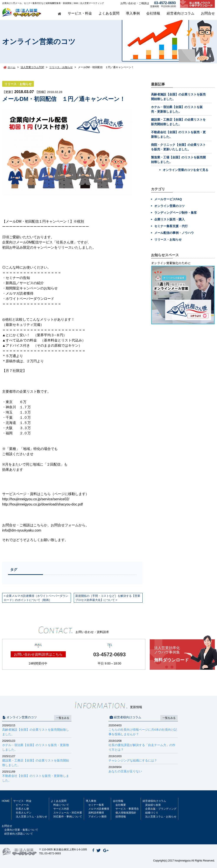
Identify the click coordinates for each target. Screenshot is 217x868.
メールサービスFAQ (168, 199)
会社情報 (153, 13)
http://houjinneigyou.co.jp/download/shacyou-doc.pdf (43, 504)
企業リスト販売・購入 (169, 219)
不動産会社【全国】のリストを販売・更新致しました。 (37, 776)
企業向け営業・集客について (21, 830)
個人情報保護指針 (126, 813)
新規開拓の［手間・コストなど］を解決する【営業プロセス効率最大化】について (108, 598)
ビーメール (22, 805)
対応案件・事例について (68, 817)
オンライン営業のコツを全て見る (186, 170)
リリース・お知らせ (18, 84)
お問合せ (208, 13)
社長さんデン (24, 813)
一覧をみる (63, 718)
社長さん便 (22, 809)
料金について (61, 805)
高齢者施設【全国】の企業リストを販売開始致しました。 (37, 730)
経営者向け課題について (19, 834)
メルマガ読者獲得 (99, 809)
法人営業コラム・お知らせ (31, 817)
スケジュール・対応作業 (68, 813)
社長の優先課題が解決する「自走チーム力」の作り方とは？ (143, 745)
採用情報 (121, 817)
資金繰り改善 (153, 805)
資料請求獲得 (96, 813)
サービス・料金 (80, 13)
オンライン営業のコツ (169, 206)
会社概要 (121, 805)
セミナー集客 (96, 805)
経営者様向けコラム (154, 801)
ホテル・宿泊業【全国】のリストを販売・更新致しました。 (37, 745)
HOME (6, 801)
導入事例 (133, 13)
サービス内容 (61, 809)
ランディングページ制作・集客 (176, 213)
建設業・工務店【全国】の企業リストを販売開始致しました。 (37, 761)
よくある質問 (109, 13)
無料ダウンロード (184, 654)
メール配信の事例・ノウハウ (174, 233)
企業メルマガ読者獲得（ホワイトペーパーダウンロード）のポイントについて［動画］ (36, 598)
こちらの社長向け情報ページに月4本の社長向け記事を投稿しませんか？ (143, 730)
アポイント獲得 (97, 817)
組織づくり (152, 813)
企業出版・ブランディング (161, 809)
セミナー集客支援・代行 (171, 226)
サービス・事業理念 (127, 809)
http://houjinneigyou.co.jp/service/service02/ (36, 499)
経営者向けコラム (181, 13)
